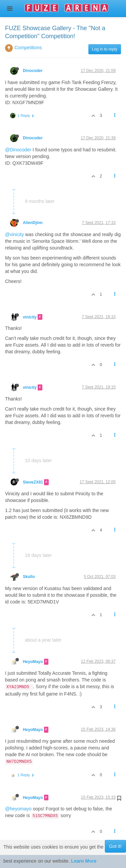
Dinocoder (33, 71)
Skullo (29, 577)
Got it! (115, 846)
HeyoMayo (33, 662)
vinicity (30, 317)
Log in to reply (105, 49)
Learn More (84, 861)
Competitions (28, 48)
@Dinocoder (18, 150)
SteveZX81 (33, 482)
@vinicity (14, 234)
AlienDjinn (33, 223)
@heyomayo (18, 809)
